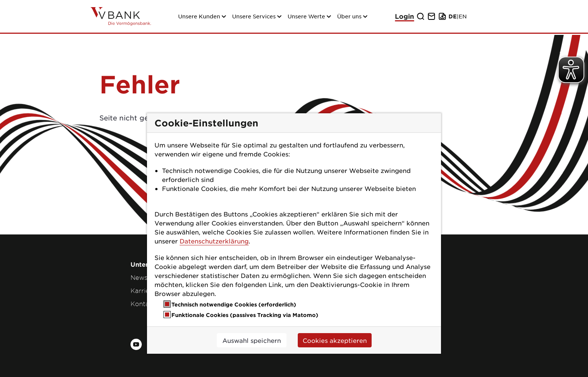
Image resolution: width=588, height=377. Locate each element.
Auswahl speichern (252, 340)
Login (404, 16)
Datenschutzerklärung (214, 241)
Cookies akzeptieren (335, 340)
